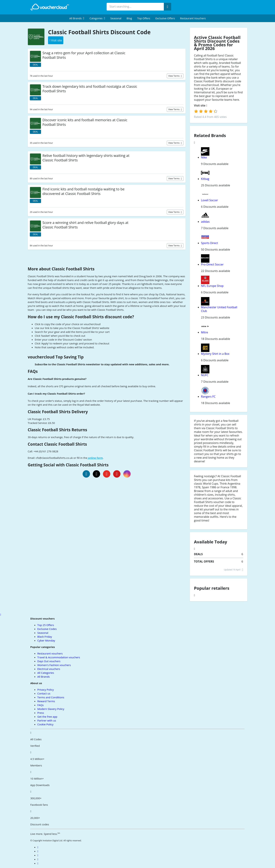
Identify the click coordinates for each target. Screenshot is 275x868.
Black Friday (45, 637)
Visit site (201, 106)
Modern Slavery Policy (51, 709)
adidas (205, 222)
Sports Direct (209, 243)
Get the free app (47, 717)
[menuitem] (77, 18)
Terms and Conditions (51, 697)
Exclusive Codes (47, 629)
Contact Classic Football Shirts (57, 444)
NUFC (205, 375)
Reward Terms (46, 701)
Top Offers (144, 18)
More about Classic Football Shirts (61, 269)
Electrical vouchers (49, 669)
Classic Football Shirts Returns (57, 430)
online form (95, 458)
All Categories (46, 673)
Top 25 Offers (46, 625)
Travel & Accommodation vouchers (59, 657)
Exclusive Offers (165, 18)
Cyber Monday (46, 640)
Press (41, 713)
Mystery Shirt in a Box (215, 354)
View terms (174, 76)
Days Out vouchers (49, 661)
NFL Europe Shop (212, 286)
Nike (204, 157)
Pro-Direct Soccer (212, 264)
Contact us (44, 693)
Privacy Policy (46, 690)
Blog (129, 18)
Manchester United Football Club (219, 309)
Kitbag (205, 179)
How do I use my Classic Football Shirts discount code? (81, 317)
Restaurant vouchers (193, 18)
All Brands (44, 677)
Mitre (204, 332)
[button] (77, 18)
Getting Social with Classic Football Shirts (68, 465)
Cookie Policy (45, 724)
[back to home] (50, 7)
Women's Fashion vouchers (54, 665)
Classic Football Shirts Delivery (58, 412)
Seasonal (116, 18)
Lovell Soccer (209, 200)
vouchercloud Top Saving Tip (56, 357)
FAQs (33, 371)
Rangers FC (208, 397)
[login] (206, 111)
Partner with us (47, 720)
